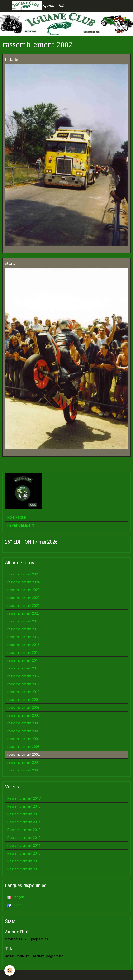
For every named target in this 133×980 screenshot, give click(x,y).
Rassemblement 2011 (24, 846)
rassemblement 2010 (24, 692)
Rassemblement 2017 (24, 798)
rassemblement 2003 (24, 747)
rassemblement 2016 (24, 645)
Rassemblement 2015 (24, 814)
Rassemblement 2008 (24, 869)
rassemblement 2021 (24, 606)
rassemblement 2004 (24, 739)
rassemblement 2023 (24, 590)
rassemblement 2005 (24, 731)
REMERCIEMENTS (21, 526)
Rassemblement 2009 (24, 861)
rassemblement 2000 (24, 770)
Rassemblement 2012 (24, 838)
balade (12, 59)
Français (16, 897)
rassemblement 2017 (24, 637)
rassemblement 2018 (24, 629)
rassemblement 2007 (24, 715)
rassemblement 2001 (24, 762)
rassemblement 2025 (24, 574)
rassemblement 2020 (24, 613)
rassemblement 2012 (24, 676)
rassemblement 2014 (24, 660)
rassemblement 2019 (24, 621)
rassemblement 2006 (24, 723)
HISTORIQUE (17, 518)
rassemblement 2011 (24, 684)
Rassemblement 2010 (24, 853)
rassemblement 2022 (24, 598)
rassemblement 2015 (24, 653)
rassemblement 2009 (24, 700)
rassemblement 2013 (24, 668)
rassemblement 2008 (24, 708)
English (15, 905)
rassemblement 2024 (24, 582)
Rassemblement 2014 (24, 822)
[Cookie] (10, 970)
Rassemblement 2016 (24, 806)
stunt (10, 263)
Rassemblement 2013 (24, 830)
